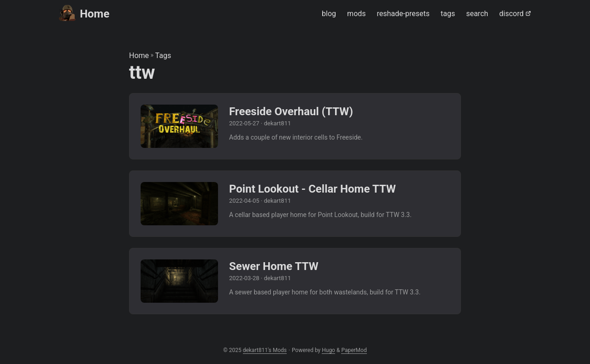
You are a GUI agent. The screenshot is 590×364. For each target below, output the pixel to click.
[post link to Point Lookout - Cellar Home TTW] (295, 204)
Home (84, 13)
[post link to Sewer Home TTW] (295, 281)
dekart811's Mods (265, 350)
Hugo (328, 350)
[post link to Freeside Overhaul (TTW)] (295, 126)
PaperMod (354, 350)
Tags (163, 56)
